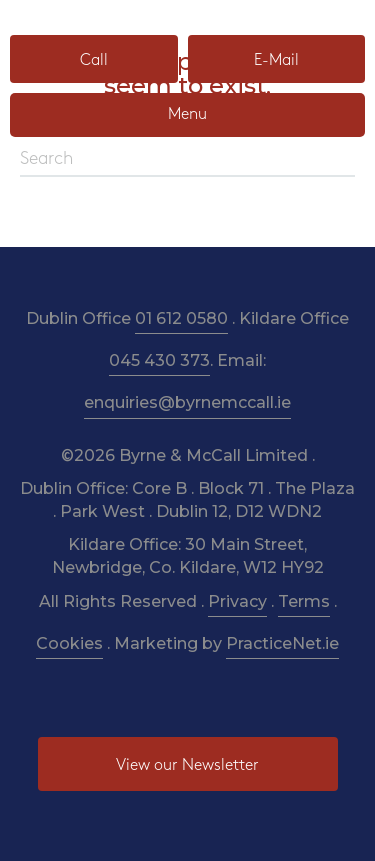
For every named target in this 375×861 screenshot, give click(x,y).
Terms (304, 601)
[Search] (187, 160)
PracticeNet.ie (282, 643)
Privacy (237, 601)
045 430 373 (159, 360)
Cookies (69, 643)
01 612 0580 (181, 318)
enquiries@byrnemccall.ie (187, 402)
